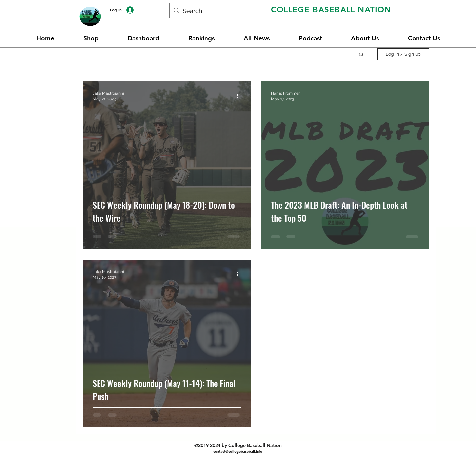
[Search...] (217, 11)
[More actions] (240, 96)
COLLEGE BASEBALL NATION (331, 9)
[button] (361, 55)
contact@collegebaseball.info (238, 451)
